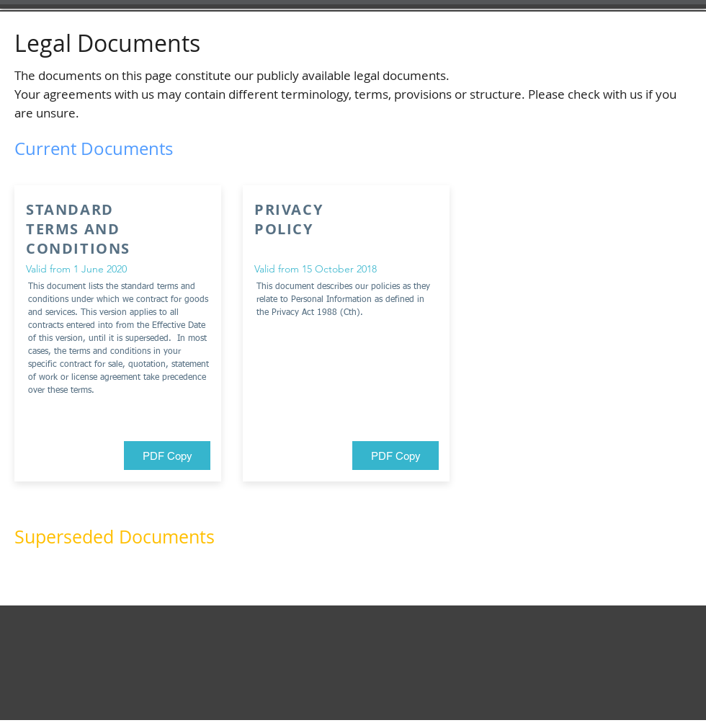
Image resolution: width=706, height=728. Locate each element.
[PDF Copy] (167, 456)
